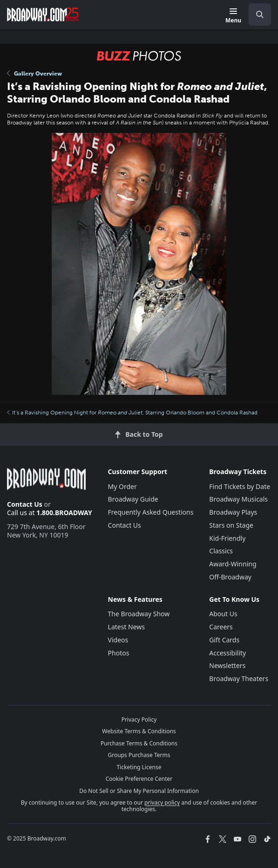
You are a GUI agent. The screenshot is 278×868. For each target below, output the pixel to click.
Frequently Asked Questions (151, 512)
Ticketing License (139, 767)
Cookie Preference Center (139, 779)
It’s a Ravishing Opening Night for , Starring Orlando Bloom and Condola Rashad (132, 413)
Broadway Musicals (238, 499)
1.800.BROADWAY (64, 513)
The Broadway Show (139, 614)
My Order (122, 486)
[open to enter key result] (260, 14)
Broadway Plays (233, 512)
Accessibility (227, 653)
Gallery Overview (34, 74)
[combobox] (256, 14)
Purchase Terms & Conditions (139, 743)
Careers (221, 627)
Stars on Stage (231, 525)
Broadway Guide (133, 499)
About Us (223, 614)
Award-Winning (233, 564)
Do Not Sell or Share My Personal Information (139, 791)
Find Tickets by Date (240, 486)
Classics (221, 551)
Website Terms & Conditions (139, 731)
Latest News (127, 627)
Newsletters (227, 665)
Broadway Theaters (239, 679)
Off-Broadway (230, 577)
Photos (119, 653)
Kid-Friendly (227, 538)
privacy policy (162, 803)
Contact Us (25, 504)
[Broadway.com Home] (43, 14)
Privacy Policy (139, 720)
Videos (118, 640)
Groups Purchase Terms (139, 755)
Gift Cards (224, 640)
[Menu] (233, 16)
